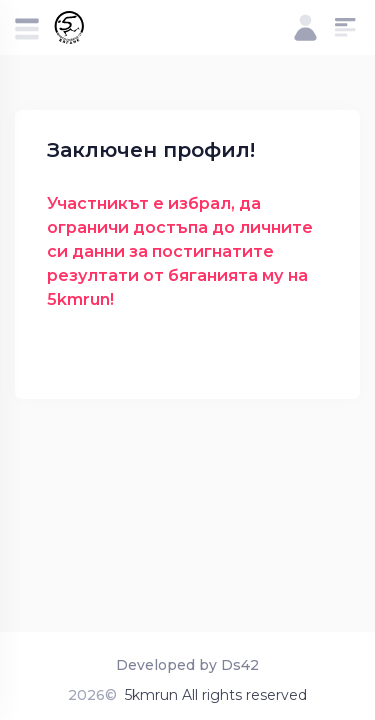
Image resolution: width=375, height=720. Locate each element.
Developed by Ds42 (187, 665)
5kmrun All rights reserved (216, 695)
